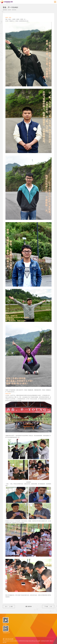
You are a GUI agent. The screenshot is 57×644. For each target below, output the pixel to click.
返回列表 (30, 606)
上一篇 (9, 607)
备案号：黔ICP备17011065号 (44, 641)
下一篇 (48, 607)
